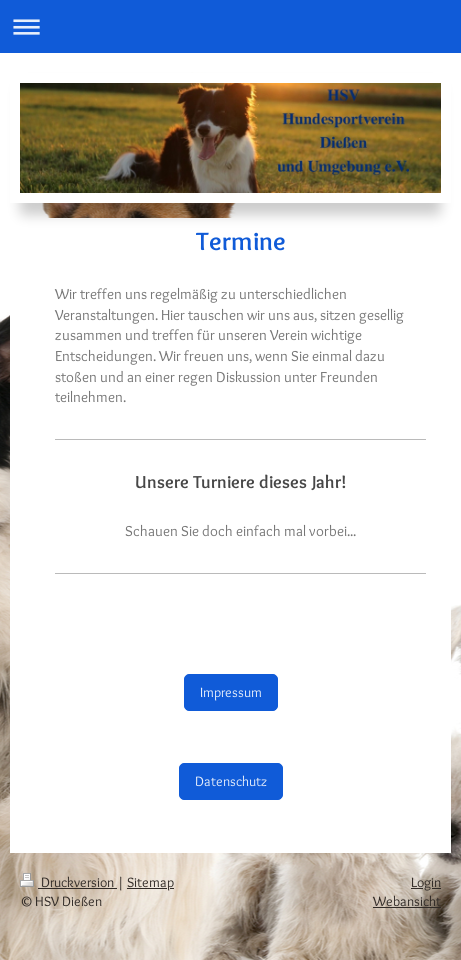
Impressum (231, 692)
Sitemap (150, 882)
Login (426, 882)
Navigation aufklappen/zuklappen (230, 26)
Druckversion (68, 882)
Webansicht (407, 901)
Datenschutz (231, 781)
